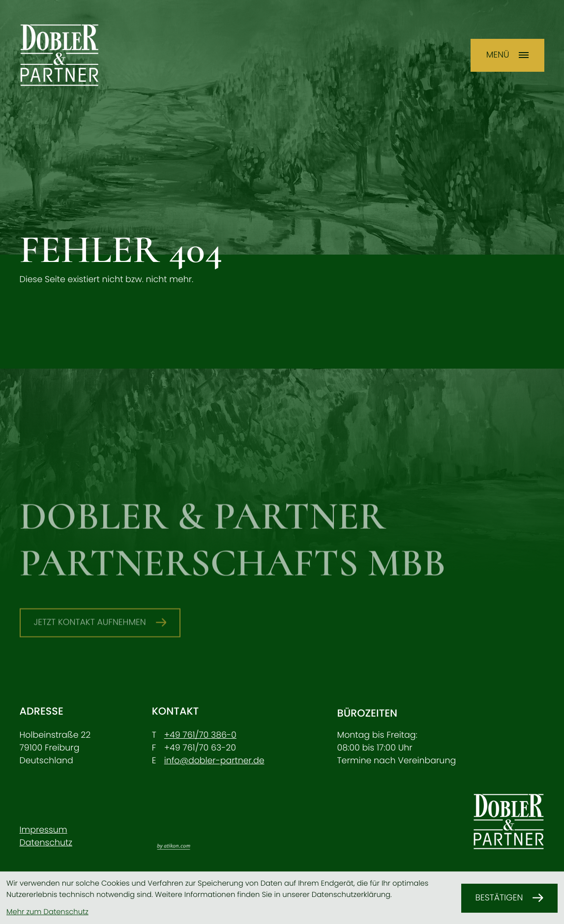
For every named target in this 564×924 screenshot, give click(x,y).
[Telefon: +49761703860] (200, 735)
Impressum (44, 830)
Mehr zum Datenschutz (47, 912)
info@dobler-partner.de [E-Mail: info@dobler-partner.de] (214, 761)
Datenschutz (46, 843)
